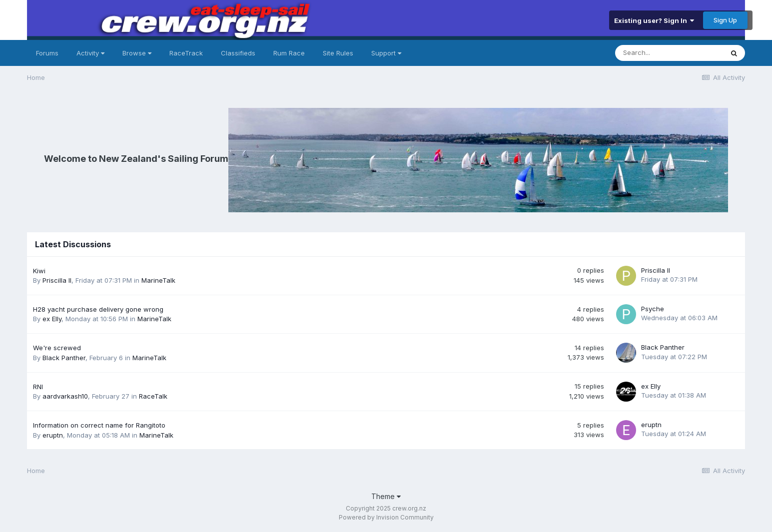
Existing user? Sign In (654, 20)
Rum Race (289, 53)
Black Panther (64, 358)
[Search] (669, 53)
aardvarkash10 (65, 396)
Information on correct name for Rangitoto (99, 425)
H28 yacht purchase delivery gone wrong (98, 309)
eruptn (53, 435)
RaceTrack (186, 53)
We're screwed (57, 348)
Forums (47, 53)
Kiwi (39, 271)
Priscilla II (57, 280)
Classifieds (238, 53)
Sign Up (725, 20)
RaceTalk (153, 396)
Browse (137, 53)
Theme (386, 496)
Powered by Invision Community (386, 517)
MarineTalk (158, 280)
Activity (90, 53)
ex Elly (52, 319)
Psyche (653, 309)
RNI (38, 387)
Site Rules (338, 53)
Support (386, 53)
